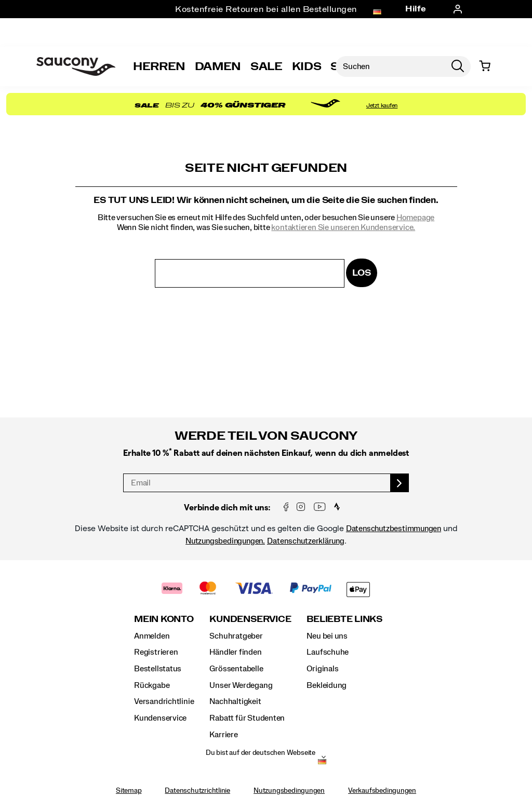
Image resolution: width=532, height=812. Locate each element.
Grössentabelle (236, 669)
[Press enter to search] (458, 66)
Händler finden (235, 652)
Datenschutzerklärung (306, 541)
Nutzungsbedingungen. (225, 541)
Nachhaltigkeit (235, 701)
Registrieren (156, 652)
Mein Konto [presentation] (164, 619)
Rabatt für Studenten (247, 718)
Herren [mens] (159, 66)
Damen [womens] (218, 66)
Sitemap (129, 791)
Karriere (223, 735)
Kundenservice (160, 718)
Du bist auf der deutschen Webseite (261, 753)
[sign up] (400, 483)
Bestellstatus (158, 669)
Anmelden (152, 636)
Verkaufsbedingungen (382, 791)
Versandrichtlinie (164, 701)
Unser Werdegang (241, 685)
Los (361, 273)
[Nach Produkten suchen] (390, 66)
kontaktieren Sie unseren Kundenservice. (343, 227)
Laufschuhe (328, 652)
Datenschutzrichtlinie (197, 791)
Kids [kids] (307, 66)
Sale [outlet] (267, 66)
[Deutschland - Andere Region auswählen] (322, 762)
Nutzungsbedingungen (289, 791)
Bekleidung (327, 685)
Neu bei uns (327, 636)
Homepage (415, 218)
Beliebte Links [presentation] (344, 619)
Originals (322, 669)
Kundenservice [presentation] (250, 619)
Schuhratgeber (236, 636)
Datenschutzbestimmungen (394, 529)
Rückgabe (152, 685)
